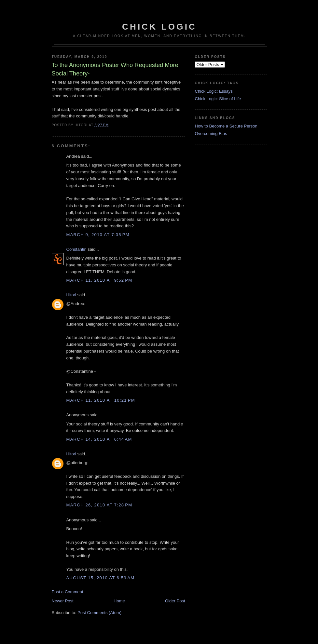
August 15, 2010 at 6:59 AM (101, 578)
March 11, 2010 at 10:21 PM (101, 400)
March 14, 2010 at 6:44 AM (99, 439)
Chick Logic (159, 27)
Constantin (76, 249)
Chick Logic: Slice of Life (218, 99)
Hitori (71, 295)
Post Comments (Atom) (99, 613)
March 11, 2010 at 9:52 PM (99, 280)
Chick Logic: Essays (214, 91)
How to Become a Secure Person (226, 126)
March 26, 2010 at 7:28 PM (99, 505)
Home (119, 601)
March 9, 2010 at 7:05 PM (98, 235)
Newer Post (63, 601)
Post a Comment (68, 592)
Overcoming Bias (211, 134)
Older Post (175, 601)
